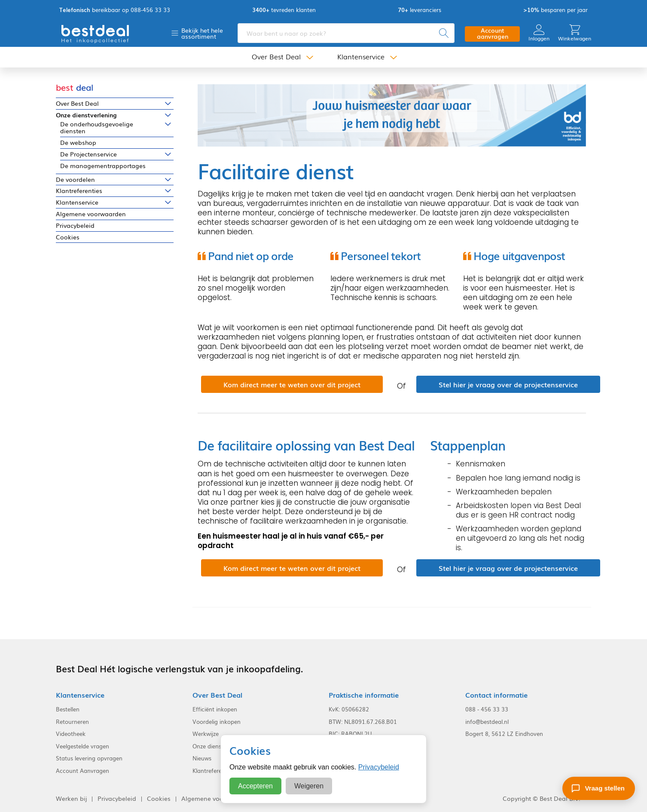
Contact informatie (496, 695)
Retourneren (72, 722)
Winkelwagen (575, 33)
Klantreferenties (79, 191)
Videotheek (71, 734)
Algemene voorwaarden (91, 214)
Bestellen (68, 709)
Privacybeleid (75, 225)
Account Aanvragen (82, 771)
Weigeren (309, 786)
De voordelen (75, 179)
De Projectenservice (89, 154)
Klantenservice (361, 57)
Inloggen (539, 33)
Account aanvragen (493, 33)
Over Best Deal (276, 57)
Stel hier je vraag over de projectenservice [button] (508, 384)
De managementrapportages (103, 166)
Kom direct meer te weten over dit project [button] (292, 384)
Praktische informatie (364, 695)
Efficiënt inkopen (215, 709)
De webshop (78, 142)
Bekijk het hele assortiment (202, 33)
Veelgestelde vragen (82, 746)
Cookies (68, 237)
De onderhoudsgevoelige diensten (97, 128)
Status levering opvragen (89, 758)
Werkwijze (206, 734)
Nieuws (202, 758)
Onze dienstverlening (86, 115)
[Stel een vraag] (599, 788)
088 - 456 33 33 (487, 709)
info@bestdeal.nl (487, 722)
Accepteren (255, 786)
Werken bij (71, 798)
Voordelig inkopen (217, 722)
